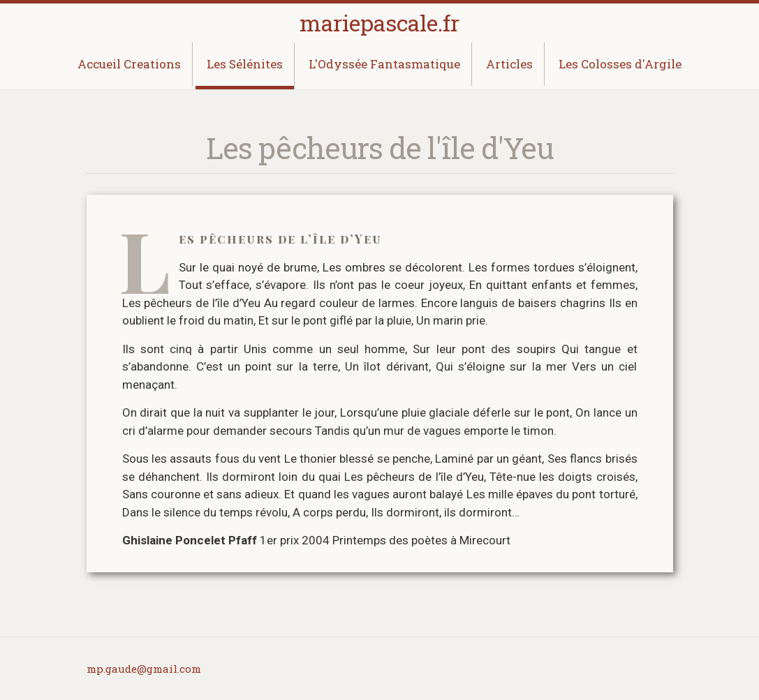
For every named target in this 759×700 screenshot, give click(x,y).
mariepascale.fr (379, 23)
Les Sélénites (245, 64)
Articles (509, 64)
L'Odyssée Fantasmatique (384, 64)
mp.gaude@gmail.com (144, 669)
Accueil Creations (129, 64)
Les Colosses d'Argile (620, 64)
